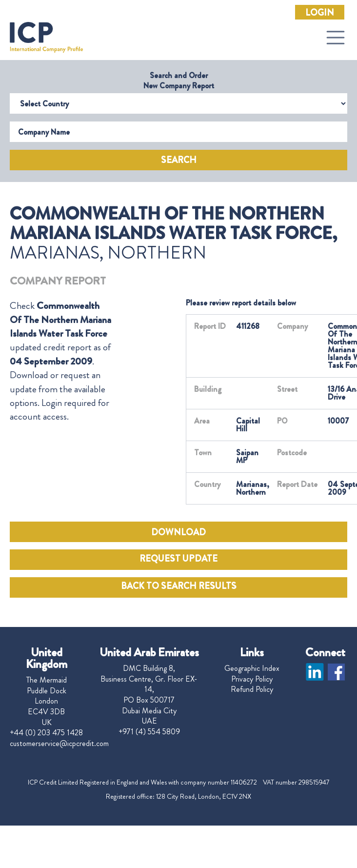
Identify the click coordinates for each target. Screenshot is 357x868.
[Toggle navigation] (336, 38)
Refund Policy (252, 689)
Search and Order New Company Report (179, 81)
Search (179, 160)
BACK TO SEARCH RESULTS (179, 586)
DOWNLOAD (178, 532)
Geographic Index (252, 668)
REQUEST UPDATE (178, 559)
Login (320, 13)
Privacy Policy (252, 679)
